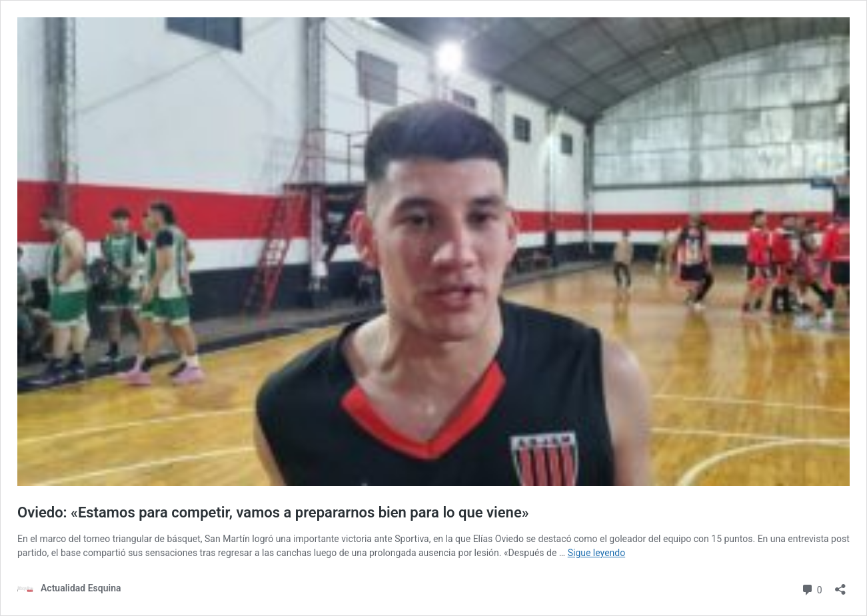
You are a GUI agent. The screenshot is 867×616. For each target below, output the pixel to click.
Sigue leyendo (597, 553)
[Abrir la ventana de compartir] (840, 585)
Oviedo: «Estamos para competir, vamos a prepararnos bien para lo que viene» (273, 512)
